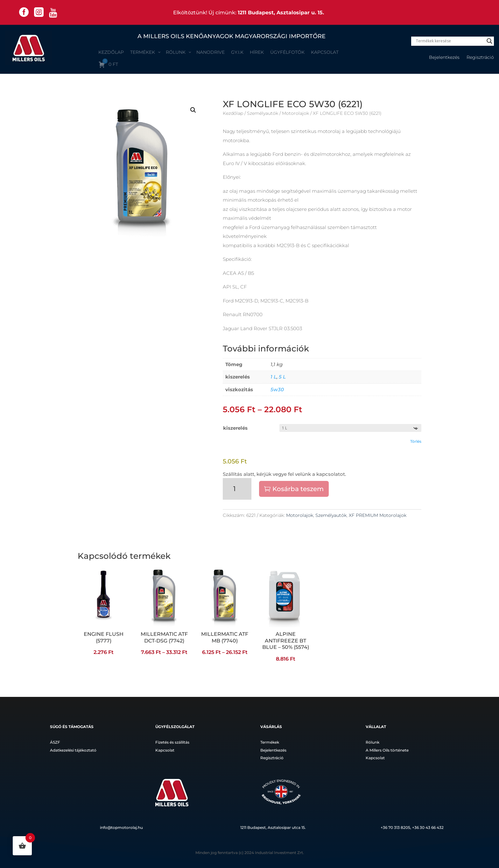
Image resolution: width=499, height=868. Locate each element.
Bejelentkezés (444, 58)
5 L (282, 377)
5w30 (277, 389)
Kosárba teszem (298, 489)
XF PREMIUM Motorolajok (378, 515)
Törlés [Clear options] (416, 441)
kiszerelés (235, 428)
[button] (193, 110)
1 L (274, 377)
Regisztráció (480, 58)
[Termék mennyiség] (237, 489)
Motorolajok (295, 113)
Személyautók (263, 113)
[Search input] (450, 41)
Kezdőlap (233, 113)
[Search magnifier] (489, 41)
